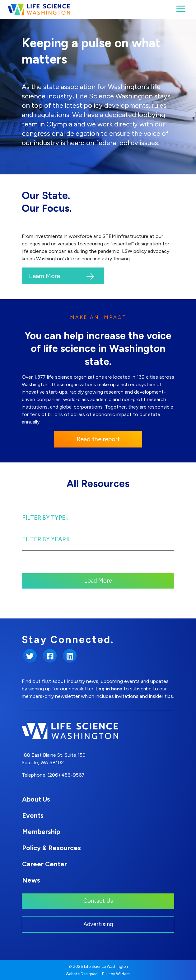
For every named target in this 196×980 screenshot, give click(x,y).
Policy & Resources (51, 848)
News (31, 880)
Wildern (123, 974)
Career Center (44, 864)
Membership (41, 832)
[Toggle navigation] (181, 9)
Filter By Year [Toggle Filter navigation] (46, 539)
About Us (36, 799)
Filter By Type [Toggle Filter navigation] (45, 518)
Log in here (109, 689)
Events (33, 815)
